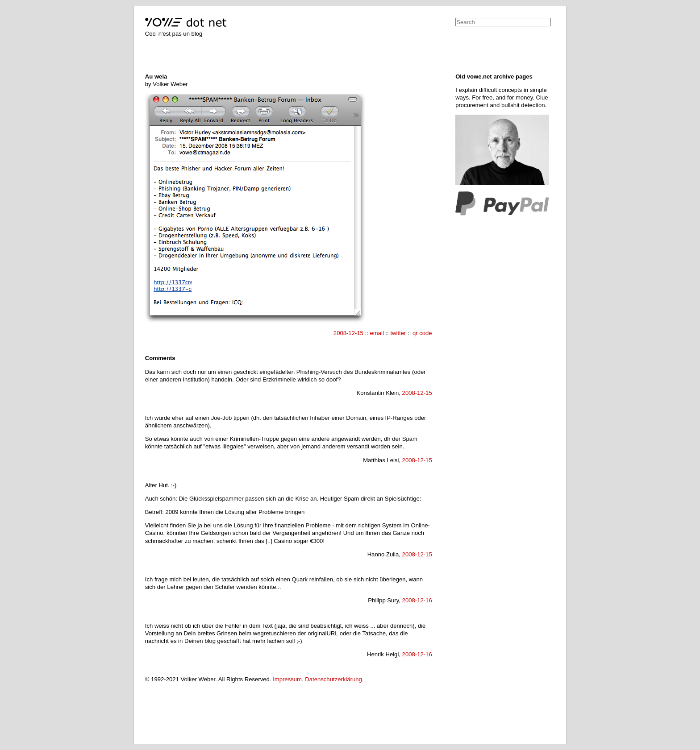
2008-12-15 (348, 333)
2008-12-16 (417, 600)
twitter (398, 333)
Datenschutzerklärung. (334, 679)
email (377, 333)
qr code (422, 333)
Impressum (287, 679)
